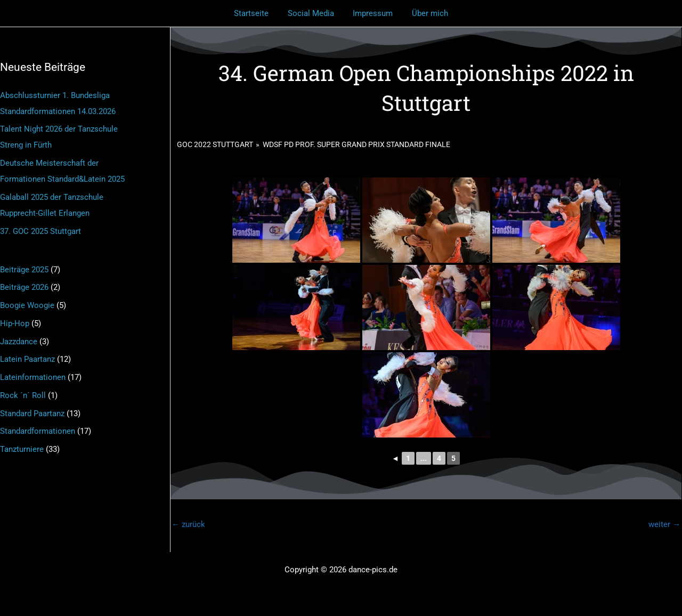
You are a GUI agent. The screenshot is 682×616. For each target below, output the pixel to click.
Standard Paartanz (32, 414)
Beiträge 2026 (24, 287)
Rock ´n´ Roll (23, 395)
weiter (664, 524)
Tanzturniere (22, 449)
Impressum (372, 13)
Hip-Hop (15, 323)
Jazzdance (19, 342)
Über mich (426, 13)
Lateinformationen (33, 377)
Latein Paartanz (27, 359)
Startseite (256, 13)
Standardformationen (38, 431)
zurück (188, 524)
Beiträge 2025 (24, 270)
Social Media (312, 13)
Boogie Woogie (27, 305)
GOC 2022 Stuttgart (215, 144)
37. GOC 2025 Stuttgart (40, 231)
